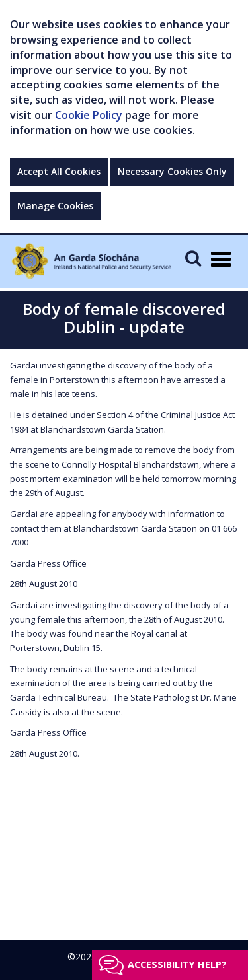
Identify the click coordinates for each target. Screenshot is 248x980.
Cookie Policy (89, 115)
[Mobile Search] (193, 258)
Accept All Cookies (59, 171)
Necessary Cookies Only (172, 171)
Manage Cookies (55, 206)
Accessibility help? (177, 964)
